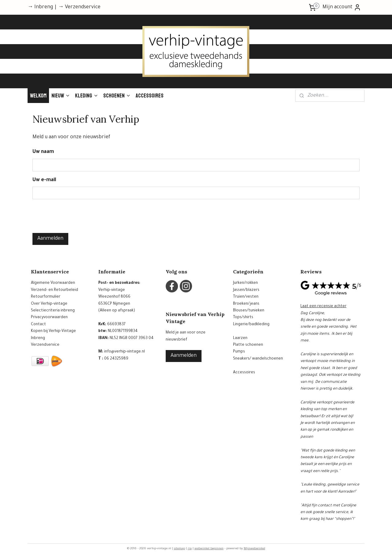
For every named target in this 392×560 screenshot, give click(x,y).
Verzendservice (45, 345)
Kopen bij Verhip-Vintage (53, 331)
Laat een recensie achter (323, 307)
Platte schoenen (248, 345)
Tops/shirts (243, 318)
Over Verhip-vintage (49, 304)
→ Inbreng (40, 7)
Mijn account (342, 7)
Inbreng (38, 338)
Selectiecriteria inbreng (53, 311)
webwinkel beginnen (209, 549)
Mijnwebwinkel (254, 549)
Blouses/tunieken (249, 311)
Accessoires (150, 96)
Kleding (87, 96)
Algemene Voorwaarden (53, 283)
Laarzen (240, 338)
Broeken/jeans (246, 304)
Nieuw (61, 96)
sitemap (179, 549)
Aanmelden (50, 239)
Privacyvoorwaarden (49, 318)
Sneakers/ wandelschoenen (258, 359)
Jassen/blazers (246, 290)
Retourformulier (46, 297)
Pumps (239, 352)
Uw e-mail (44, 180)
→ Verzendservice (79, 7)
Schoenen (117, 96)
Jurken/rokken (245, 283)
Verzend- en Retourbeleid (55, 290)
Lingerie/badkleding (251, 325)
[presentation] (79, 216)
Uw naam (43, 152)
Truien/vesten (246, 297)
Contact (38, 325)
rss (190, 549)
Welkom (38, 96)
